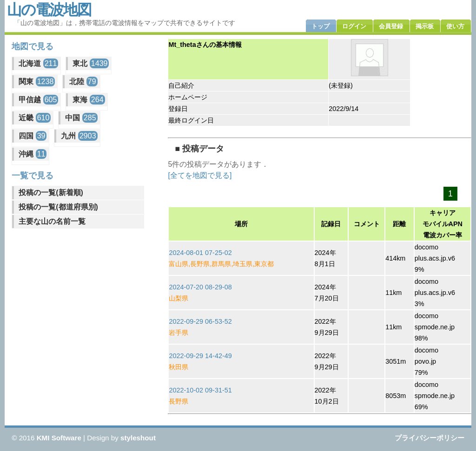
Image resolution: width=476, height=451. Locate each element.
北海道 (38, 63)
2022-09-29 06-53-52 (200, 321)
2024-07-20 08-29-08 (200, 287)
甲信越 (38, 100)
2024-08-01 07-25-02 (200, 253)
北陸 (83, 82)
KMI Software (59, 438)
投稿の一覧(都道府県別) (58, 207)
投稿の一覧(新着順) (51, 193)
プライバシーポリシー (430, 438)
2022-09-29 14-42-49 (200, 356)
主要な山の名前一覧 (52, 221)
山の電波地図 (49, 10)
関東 (37, 82)
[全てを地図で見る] (200, 175)
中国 (81, 118)
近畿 (35, 118)
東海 (89, 100)
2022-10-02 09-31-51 (200, 390)
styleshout (138, 438)
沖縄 (33, 154)
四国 (33, 136)
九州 (79, 136)
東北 (91, 63)
